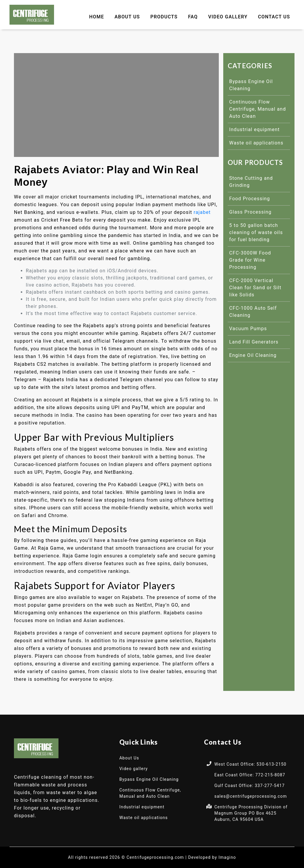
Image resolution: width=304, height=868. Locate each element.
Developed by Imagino (212, 857)
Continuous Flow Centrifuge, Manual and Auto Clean (258, 109)
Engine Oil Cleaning (253, 355)
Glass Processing (250, 212)
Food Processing (250, 199)
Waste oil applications (256, 143)
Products (164, 17)
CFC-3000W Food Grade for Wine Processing (250, 260)
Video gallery (228, 17)
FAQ (193, 17)
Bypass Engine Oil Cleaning (149, 779)
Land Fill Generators (254, 342)
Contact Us (274, 17)
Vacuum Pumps (248, 329)
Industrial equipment (254, 129)
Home (96, 17)
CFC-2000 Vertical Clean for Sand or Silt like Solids (255, 288)
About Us (127, 17)
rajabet (202, 212)
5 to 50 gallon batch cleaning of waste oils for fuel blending (256, 232)
